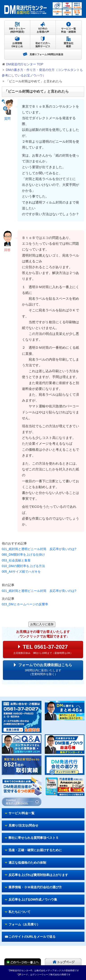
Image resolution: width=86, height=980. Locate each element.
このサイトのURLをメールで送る (32, 937)
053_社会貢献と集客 (16, 560)
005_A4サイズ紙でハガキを (21, 572)
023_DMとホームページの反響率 (25, 604)
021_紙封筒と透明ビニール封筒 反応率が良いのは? (39, 549)
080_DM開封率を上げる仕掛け (23, 555)
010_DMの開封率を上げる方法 (23, 566)
